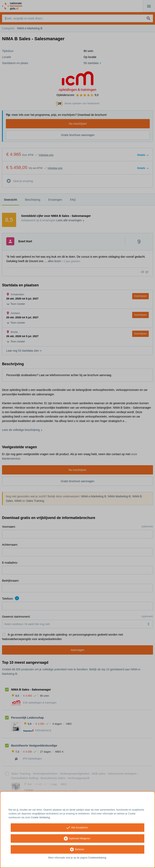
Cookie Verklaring (40, 817)
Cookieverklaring (97, 858)
